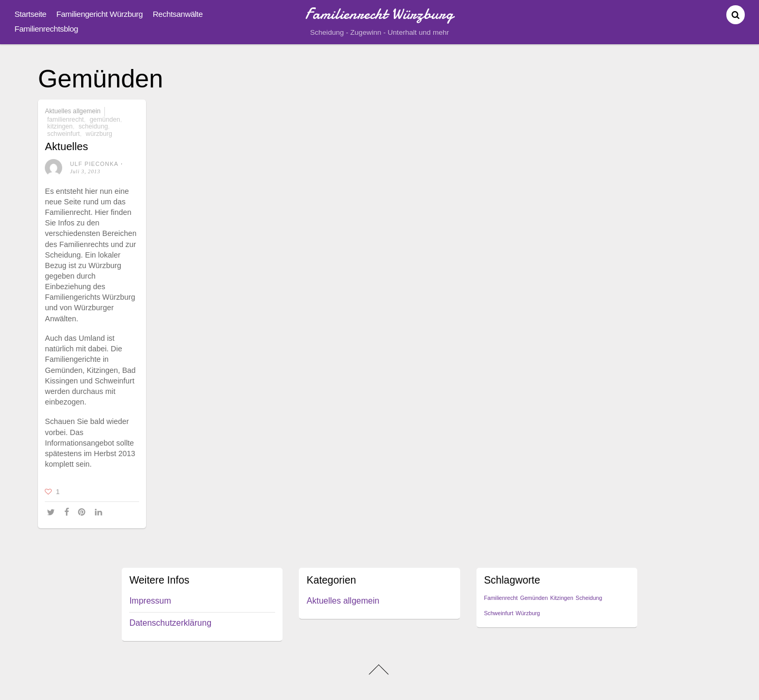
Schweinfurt (64, 134)
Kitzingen (60, 126)
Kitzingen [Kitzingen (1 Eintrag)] (562, 598)
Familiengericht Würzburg (100, 14)
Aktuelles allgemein (72, 111)
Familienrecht (66, 120)
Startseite (31, 14)
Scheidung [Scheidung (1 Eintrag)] (589, 598)
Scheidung (93, 126)
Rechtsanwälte (178, 14)
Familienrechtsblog (47, 29)
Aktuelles (66, 146)
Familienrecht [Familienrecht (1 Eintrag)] (501, 598)
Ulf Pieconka (94, 164)
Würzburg (99, 134)
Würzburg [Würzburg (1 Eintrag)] (528, 613)
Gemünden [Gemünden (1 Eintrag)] (534, 598)
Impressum (150, 601)
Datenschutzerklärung (170, 623)
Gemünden (105, 120)
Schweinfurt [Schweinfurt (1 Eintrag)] (499, 613)
